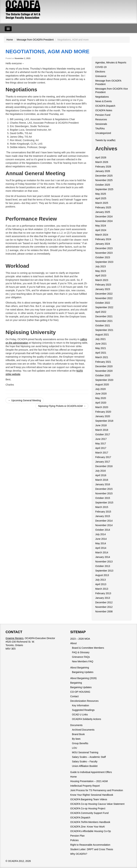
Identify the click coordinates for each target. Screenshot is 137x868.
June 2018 (101, 425)
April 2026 (101, 158)
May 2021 (101, 348)
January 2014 (103, 557)
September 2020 (104, 380)
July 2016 (100, 471)
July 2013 (100, 580)
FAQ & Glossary (81, 652)
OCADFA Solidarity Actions (86, 719)
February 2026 (103, 167)
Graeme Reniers (15, 638)
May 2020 (101, 398)
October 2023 (103, 257)
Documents (76, 725)
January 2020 (103, 416)
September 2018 (104, 421)
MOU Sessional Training (85, 752)
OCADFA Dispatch (105, 106)
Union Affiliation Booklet (85, 766)
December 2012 (104, 602)
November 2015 (104, 493)
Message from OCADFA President (35, 40)
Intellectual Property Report (85, 786)
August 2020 (102, 384)
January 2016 (103, 484)
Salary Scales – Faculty (85, 761)
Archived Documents (83, 730)
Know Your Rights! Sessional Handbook (92, 795)
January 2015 (103, 516)
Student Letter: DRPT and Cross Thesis (92, 849)
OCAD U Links (80, 715)
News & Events (104, 101)
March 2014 (102, 552)
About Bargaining (80, 668)
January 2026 (103, 171)
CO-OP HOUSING (80, 692)
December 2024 (104, 217)
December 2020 (104, 366)
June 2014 (101, 539)
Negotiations (102, 97)
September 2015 (104, 503)
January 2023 (103, 289)
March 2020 (102, 407)
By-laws (76, 739)
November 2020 (104, 371)
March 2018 (102, 430)
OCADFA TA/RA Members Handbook (90, 822)
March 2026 (102, 162)
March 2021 (102, 357)
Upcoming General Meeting (25, 400)
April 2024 (101, 230)
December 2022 (104, 294)
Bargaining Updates (83, 672)
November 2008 (104, 611)
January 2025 (103, 212)
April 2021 (101, 353)
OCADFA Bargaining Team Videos (89, 799)
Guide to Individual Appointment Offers (91, 772)
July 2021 (100, 339)
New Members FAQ (83, 661)
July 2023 (100, 266)
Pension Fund (103, 115)
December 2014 (104, 521)
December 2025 (104, 176)
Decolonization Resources (84, 701)
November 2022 (104, 298)
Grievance (101, 76)
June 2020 (101, 394)
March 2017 (102, 453)
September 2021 (104, 330)
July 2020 (100, 389)
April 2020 (101, 403)
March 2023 (102, 280)
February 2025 (103, 207)
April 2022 (101, 312)
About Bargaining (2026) (83, 678)
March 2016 (102, 480)
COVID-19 (101, 67)
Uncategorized (103, 133)
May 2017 (101, 444)
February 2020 (103, 412)
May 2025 (101, 194)
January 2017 (103, 462)
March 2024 (102, 235)
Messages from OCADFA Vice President (112, 90)
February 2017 (103, 457)
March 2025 (102, 203)
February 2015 (103, 512)
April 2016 (101, 475)
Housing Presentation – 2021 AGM (89, 781)
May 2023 (101, 271)
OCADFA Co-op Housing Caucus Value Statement (97, 804)
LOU (74, 748)
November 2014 (104, 525)
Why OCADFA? (79, 854)
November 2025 (104, 180)
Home (10, 40)
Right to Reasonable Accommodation (90, 845)
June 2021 (101, 344)
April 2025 (101, 198)
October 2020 (103, 375)
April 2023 (101, 276)
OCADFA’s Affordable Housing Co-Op (90, 831)
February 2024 (103, 239)
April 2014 (101, 548)
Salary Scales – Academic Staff (89, 757)
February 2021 (103, 362)
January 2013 (103, 598)
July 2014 (100, 534)
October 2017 (103, 434)
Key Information (80, 705)
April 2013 (101, 584)
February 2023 (103, 285)
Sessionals (101, 124)
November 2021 (104, 321)
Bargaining (76, 683)
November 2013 (104, 562)
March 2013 (102, 589)
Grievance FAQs (81, 657)
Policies (74, 840)
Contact (74, 696)
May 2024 (101, 226)
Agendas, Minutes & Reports (111, 63)
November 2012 (104, 607)
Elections (100, 72)
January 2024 (103, 244)
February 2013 (103, 593)
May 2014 (101, 543)
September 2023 (104, 262)
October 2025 (103, 185)
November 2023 (104, 253)
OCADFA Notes (104, 110)
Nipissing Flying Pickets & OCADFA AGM (62, 406)
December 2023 (104, 248)
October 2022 (103, 303)
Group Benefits (80, 743)
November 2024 (104, 221)
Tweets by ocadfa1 (105, 140)
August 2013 (102, 575)
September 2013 (104, 571)
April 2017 (101, 448)
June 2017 (101, 439)
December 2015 (104, 489)
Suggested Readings (83, 710)
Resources (101, 119)
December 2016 (104, 466)
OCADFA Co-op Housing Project (88, 808)
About (73, 643)
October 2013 (103, 566)
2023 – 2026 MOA (80, 639)
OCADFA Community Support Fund (89, 813)
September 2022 (104, 307)
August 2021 (102, 335)
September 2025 (104, 189)
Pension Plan (77, 836)
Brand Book (78, 734)
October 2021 (103, 325)
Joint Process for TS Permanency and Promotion (97, 790)
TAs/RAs (100, 129)
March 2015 (102, 507)
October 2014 (103, 530)
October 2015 (103, 498)
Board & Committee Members (88, 648)
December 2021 (104, 316)
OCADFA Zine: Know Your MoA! (88, 827)
